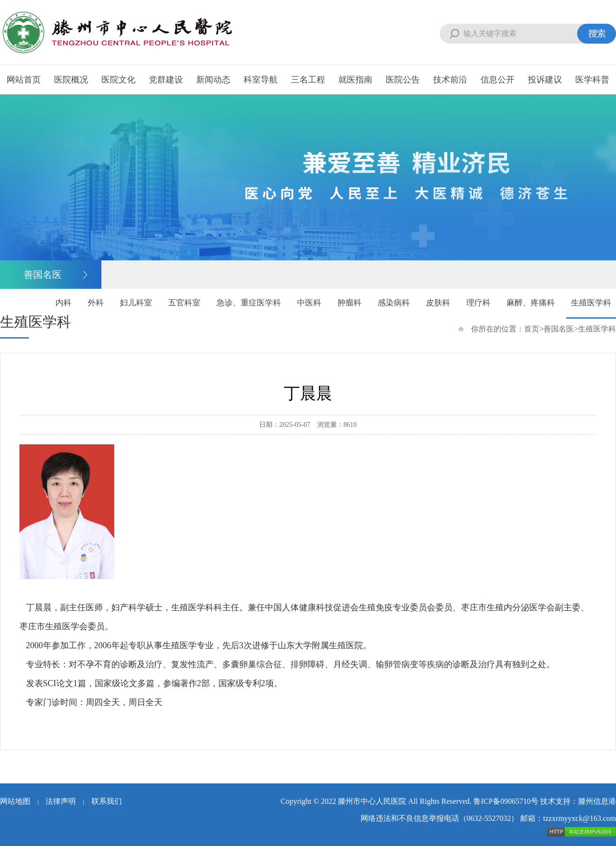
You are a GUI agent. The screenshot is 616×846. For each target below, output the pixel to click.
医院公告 (403, 80)
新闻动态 (213, 80)
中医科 (309, 303)
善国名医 (559, 329)
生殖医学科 (591, 303)
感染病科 (394, 303)
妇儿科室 (136, 303)
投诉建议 (545, 80)
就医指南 (355, 80)
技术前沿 (450, 80)
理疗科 (478, 303)
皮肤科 (438, 303)
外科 (96, 303)
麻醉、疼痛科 (531, 303)
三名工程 (308, 80)
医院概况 (71, 80)
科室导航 (261, 80)
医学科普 (592, 80)
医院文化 (118, 80)
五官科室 (184, 303)
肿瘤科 (349, 303)
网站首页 (24, 80)
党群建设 (166, 80)
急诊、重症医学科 (249, 303)
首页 (532, 329)
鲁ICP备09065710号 (506, 801)
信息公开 (498, 80)
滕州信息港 (597, 801)
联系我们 (107, 801)
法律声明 (61, 801)
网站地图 (15, 801)
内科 (63, 303)
